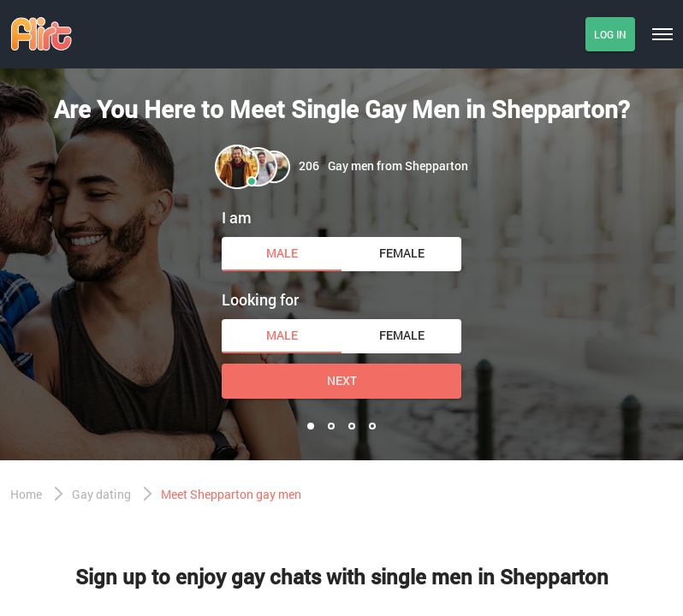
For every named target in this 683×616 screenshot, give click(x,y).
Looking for (260, 299)
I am (237, 217)
